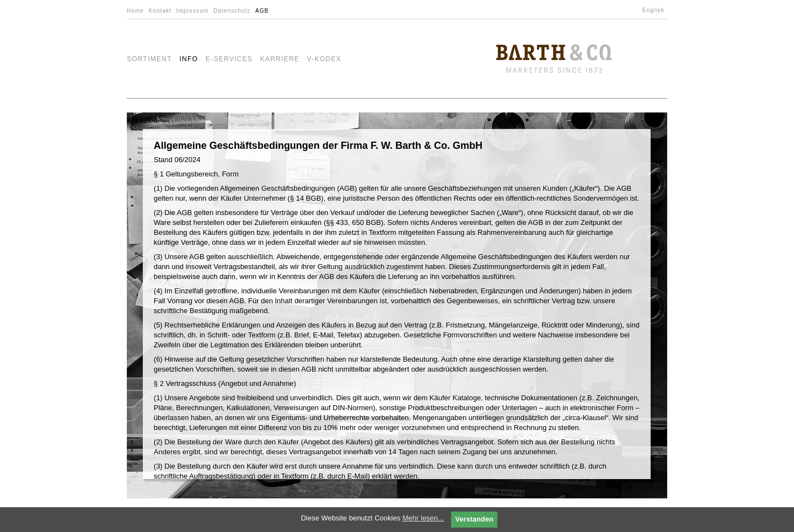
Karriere (280, 59)
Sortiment (149, 59)
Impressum (192, 11)
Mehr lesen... (423, 518)
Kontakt (160, 11)
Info (189, 59)
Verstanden (474, 519)
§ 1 (160, 174)
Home (135, 11)
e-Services (229, 59)
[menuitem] (655, 10)
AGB (262, 11)
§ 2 (160, 383)
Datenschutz (232, 11)
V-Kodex (324, 59)
